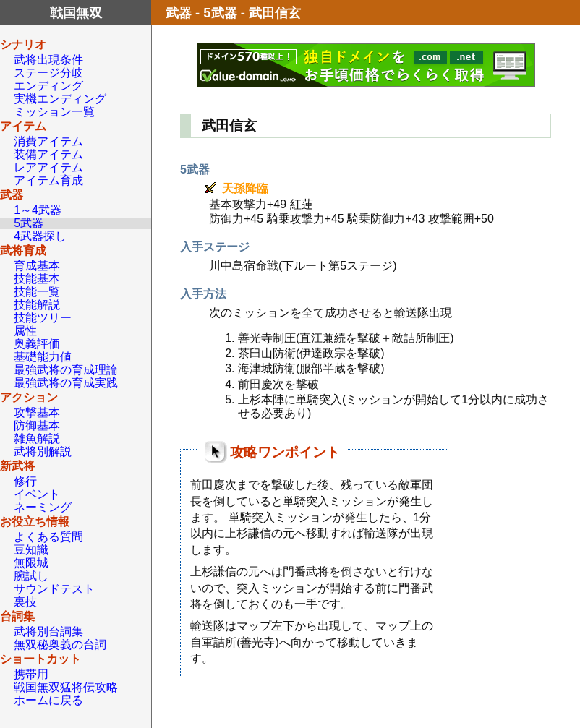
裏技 (25, 602)
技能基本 (37, 279)
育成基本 (37, 266)
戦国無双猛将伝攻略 (66, 687)
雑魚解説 (37, 438)
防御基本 (37, 425)
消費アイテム (48, 141)
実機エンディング (60, 99)
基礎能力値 (43, 357)
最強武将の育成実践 (66, 383)
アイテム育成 (48, 180)
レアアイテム (48, 167)
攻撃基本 (37, 412)
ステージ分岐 (48, 73)
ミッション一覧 (54, 112)
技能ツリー (43, 318)
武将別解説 (43, 451)
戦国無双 (76, 13)
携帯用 (31, 674)
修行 (25, 481)
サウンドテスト (54, 589)
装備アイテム (48, 154)
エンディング (48, 86)
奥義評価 (37, 344)
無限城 (31, 563)
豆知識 (31, 550)
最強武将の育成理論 (66, 370)
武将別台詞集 (48, 631)
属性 (25, 331)
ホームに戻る (48, 700)
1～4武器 (38, 210)
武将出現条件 (48, 60)
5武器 (29, 223)
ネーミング (43, 507)
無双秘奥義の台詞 (60, 645)
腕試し (31, 576)
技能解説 (37, 305)
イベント (37, 494)
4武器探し (40, 236)
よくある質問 (48, 537)
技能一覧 (37, 292)
